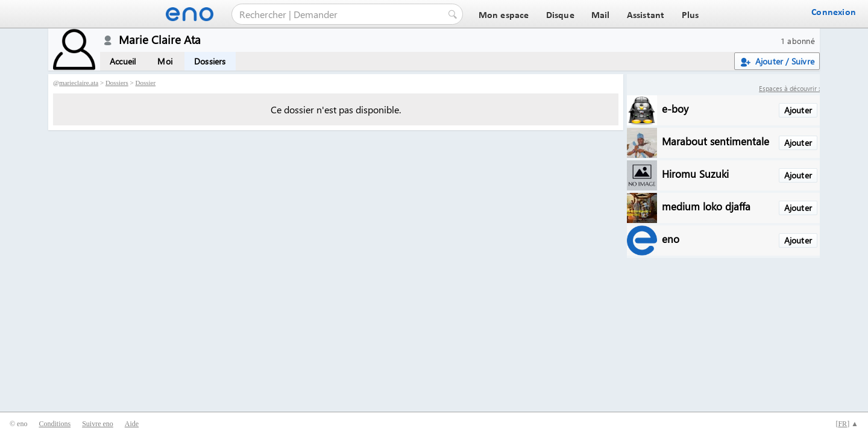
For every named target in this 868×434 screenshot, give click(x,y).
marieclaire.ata (79, 83)
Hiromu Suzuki (695, 173)
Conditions (55, 424)
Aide (132, 424)
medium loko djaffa (706, 206)
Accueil (123, 61)
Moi (165, 61)
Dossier (146, 83)
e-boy (675, 108)
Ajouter (798, 110)
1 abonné (798, 41)
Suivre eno (98, 424)
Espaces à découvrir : (789, 88)
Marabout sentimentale (715, 141)
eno (671, 238)
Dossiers (210, 61)
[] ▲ (847, 424)
